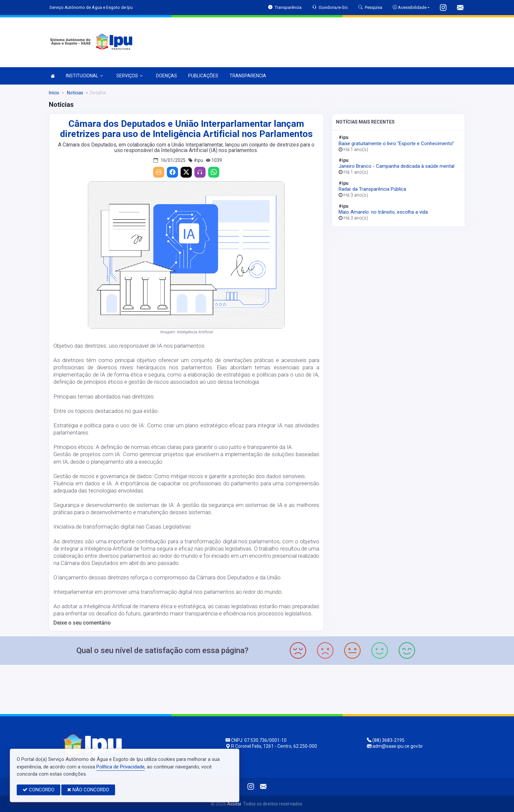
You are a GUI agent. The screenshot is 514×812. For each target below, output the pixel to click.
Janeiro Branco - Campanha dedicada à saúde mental (396, 166)
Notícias (75, 93)
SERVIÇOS (129, 76)
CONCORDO (39, 790)
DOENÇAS (167, 76)
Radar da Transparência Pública (372, 189)
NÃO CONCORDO (88, 790)
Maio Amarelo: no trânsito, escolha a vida (383, 212)
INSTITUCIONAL (84, 76)
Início (54, 93)
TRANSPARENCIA (248, 76)
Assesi (234, 804)
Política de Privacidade (120, 767)
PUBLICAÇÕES (203, 76)
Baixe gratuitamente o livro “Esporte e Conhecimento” (396, 144)
